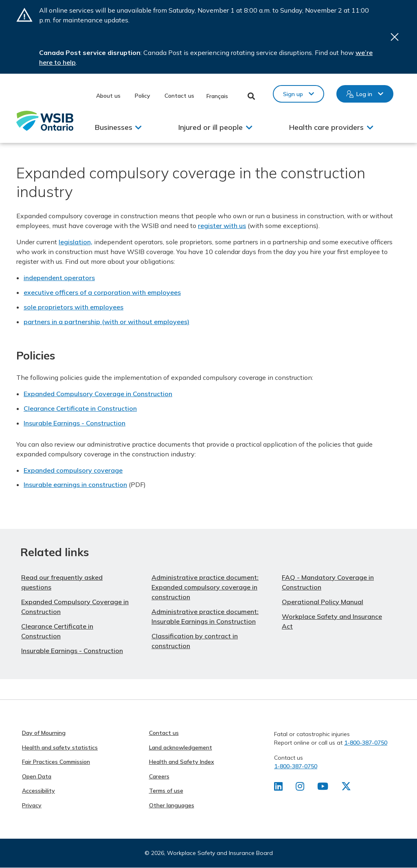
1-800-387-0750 (366, 743)
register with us (222, 226)
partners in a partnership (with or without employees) (106, 322)
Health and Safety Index (182, 762)
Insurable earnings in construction (75, 484)
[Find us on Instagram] (300, 788)
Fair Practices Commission (56, 762)
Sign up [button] (293, 94)
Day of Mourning (44, 733)
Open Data (37, 776)
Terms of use (166, 791)
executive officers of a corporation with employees (102, 292)
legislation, (76, 242)
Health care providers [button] (326, 127)
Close (395, 37)
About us (108, 96)
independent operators (59, 278)
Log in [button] (364, 94)
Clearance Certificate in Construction (80, 408)
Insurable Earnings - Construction (75, 423)
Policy (143, 96)
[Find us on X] (346, 788)
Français (217, 96)
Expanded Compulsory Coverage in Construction (98, 394)
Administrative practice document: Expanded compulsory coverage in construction (205, 587)
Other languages (172, 805)
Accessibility (38, 791)
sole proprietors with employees (74, 307)
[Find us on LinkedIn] (278, 788)
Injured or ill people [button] (211, 127)
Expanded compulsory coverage (73, 470)
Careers (159, 776)
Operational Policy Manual (323, 602)
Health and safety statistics (60, 747)
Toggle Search (251, 96)
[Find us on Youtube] (323, 788)
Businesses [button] (114, 127)
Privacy (32, 805)
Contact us (179, 96)
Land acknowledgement (181, 747)
